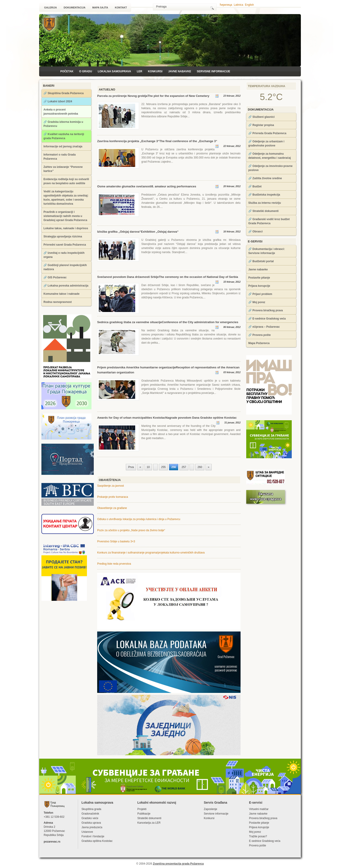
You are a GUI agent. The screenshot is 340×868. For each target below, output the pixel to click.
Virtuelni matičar (259, 809)
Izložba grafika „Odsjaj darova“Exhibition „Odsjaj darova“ (138, 232)
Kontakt (121, 8)
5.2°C (271, 97)
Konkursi (155, 71)
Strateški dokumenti (149, 818)
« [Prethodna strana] (140, 467)
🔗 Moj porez (257, 302)
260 (200, 467)
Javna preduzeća (92, 827)
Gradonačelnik (90, 814)
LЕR (140, 71)
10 (148, 467)
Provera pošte (258, 845)
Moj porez (255, 832)
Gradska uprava (91, 823)
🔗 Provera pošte (259, 335)
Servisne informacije (213, 71)
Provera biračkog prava (263, 818)
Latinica (238, 5)
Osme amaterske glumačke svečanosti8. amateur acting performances (147, 186)
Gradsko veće (90, 818)
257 (184, 467)
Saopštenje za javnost (110, 486)
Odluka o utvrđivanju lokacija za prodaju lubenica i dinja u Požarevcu (139, 519)
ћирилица (226, 5)
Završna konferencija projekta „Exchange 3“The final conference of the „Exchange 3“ (157, 141)
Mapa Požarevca (259, 343)
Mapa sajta (100, 8)
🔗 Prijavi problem (260, 294)
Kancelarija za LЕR (149, 823)
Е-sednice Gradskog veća (265, 841)
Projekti (142, 809)
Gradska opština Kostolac (97, 841)
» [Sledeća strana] (209, 467)
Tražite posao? (258, 836)
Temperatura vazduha (266, 86)
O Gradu (86, 71)
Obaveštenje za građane (112, 508)
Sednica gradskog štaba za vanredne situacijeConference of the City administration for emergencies (168, 322)
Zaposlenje (210, 809)
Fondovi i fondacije (93, 836)
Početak (67, 71)
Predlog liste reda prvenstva (114, 564)
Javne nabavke (180, 71)
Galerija (51, 8)
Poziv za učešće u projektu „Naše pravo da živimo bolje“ (131, 530)
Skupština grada (91, 809)
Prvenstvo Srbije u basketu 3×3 (116, 541)
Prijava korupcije (259, 286)
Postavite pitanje (259, 278)
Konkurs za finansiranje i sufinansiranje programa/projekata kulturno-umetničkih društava (151, 553)
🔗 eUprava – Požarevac (264, 327)
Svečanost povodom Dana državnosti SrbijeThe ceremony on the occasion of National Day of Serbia (168, 277)
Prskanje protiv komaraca (113, 497)
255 (163, 467)
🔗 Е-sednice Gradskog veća (267, 319)
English (249, 5)
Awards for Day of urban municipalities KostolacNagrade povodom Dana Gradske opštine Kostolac (167, 418)
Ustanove (87, 832)
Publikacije (144, 814)
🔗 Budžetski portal (261, 261)
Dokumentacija (75, 8)
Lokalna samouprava (114, 71)
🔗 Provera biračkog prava (266, 310)
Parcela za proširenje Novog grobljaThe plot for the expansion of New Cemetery (153, 96)
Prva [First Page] (131, 467)
